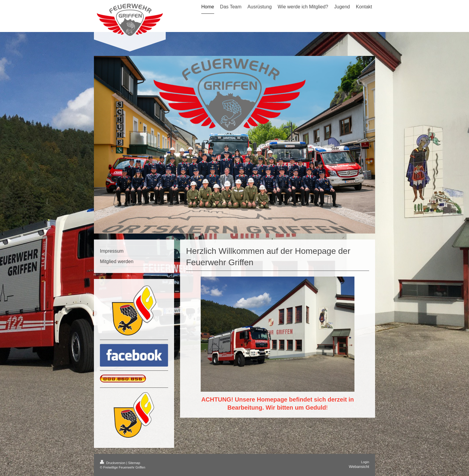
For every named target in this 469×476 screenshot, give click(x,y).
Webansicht (359, 467)
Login (365, 462)
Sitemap (134, 463)
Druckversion (113, 463)
